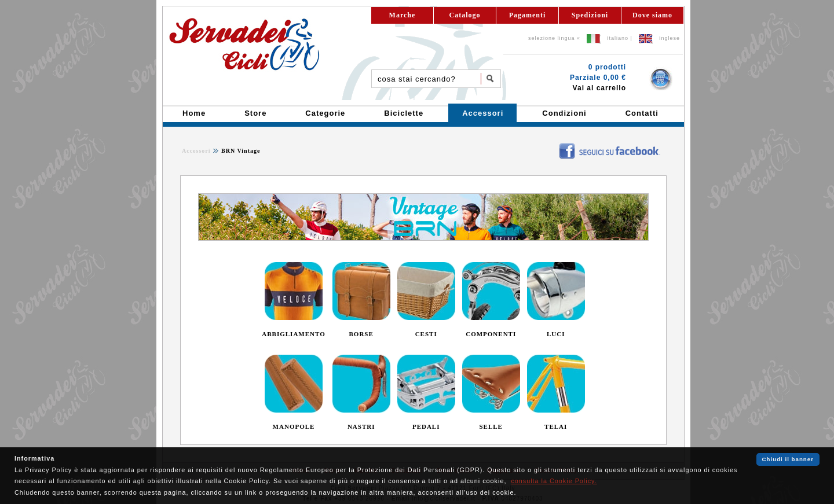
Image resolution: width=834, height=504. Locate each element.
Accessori (196, 151)
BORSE (361, 334)
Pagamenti (528, 15)
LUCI (556, 334)
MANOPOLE (294, 426)
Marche (403, 15)
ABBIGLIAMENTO (293, 334)
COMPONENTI (491, 334)
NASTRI (361, 426)
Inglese (670, 38)
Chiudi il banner (788, 459)
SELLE (491, 426)
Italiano (618, 38)
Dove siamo (652, 15)
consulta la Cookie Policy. (554, 481)
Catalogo (465, 15)
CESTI (426, 334)
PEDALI (426, 426)
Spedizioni (590, 15)
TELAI (556, 426)
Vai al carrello (599, 88)
